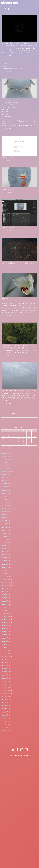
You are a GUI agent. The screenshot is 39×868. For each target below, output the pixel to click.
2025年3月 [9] (6, 496)
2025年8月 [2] (6, 481)
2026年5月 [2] (6, 453)
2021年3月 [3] (6, 641)
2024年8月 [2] (6, 518)
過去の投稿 (15, 414)
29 (19, 444)
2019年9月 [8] (6, 697)
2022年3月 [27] (6, 607)
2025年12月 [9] (6, 468)
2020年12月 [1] (6, 650)
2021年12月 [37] (7, 616)
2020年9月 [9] (6, 660)
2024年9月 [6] (6, 515)
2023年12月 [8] (6, 542)
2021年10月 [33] (7, 623)
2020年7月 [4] (6, 666)
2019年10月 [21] (7, 694)
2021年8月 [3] (6, 629)
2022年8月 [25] (6, 592)
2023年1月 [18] (6, 576)
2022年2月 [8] (6, 610)
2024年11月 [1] (6, 509)
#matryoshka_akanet (8, 158)
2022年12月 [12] (7, 579)
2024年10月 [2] (6, 512)
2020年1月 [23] (6, 684)
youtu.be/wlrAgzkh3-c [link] (10, 103)
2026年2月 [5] (6, 462)
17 (29, 439)
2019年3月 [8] (6, 715)
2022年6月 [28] (6, 598)
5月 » (29, 447)
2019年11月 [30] (7, 690)
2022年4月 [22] (6, 604)
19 (3, 441)
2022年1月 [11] (6, 613)
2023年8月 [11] (6, 555)
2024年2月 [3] (6, 536)
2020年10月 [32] (7, 657)
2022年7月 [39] (6, 595)
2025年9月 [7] (6, 478)
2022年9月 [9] (6, 589)
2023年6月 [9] (6, 561)
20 (9, 441)
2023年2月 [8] (6, 573)
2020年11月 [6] (6, 653)
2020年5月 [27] (6, 672)
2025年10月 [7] (6, 475)
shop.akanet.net (23, 126)
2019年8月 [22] (6, 700)
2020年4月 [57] (6, 675)
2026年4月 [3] (6, 456)
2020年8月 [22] (6, 663)
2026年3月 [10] (6, 459)
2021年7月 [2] (6, 632)
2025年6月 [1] (6, 487)
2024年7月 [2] (6, 521)
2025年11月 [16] (7, 472)
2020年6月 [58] (6, 669)
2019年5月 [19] (6, 709)
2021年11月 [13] (7, 620)
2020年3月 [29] (6, 678)
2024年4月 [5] (6, 530)
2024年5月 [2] (6, 527)
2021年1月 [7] (6, 647)
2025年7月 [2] (6, 484)
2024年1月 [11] (6, 539)
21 (14, 441)
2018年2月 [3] (6, 730)
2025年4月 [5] (6, 493)
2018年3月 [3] (6, 727)
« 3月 (9, 447)
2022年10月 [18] (7, 586)
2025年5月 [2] (6, 490)
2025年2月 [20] (6, 499)
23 (24, 441)
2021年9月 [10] (6, 626)
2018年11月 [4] (6, 724)
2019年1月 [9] (6, 718)
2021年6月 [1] (6, 635)
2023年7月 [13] (6, 558)
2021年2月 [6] (6, 644)
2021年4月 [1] (6, 638)
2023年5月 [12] (6, 564)
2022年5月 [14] (6, 601)
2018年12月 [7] (6, 721)
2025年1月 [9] (6, 502)
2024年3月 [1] (6, 533)
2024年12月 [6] (6, 505)
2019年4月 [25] (6, 712)
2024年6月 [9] (6, 524)
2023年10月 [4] (6, 549)
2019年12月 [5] (6, 687)
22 (19, 441)
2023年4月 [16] (6, 567)
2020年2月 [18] (6, 681)
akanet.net (10, 3)
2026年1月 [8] (6, 465)
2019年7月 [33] (6, 703)
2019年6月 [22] (6, 706)
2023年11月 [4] (6, 546)
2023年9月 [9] (6, 552)
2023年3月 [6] (6, 570)
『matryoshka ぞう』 (8, 68)
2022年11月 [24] (7, 583)
